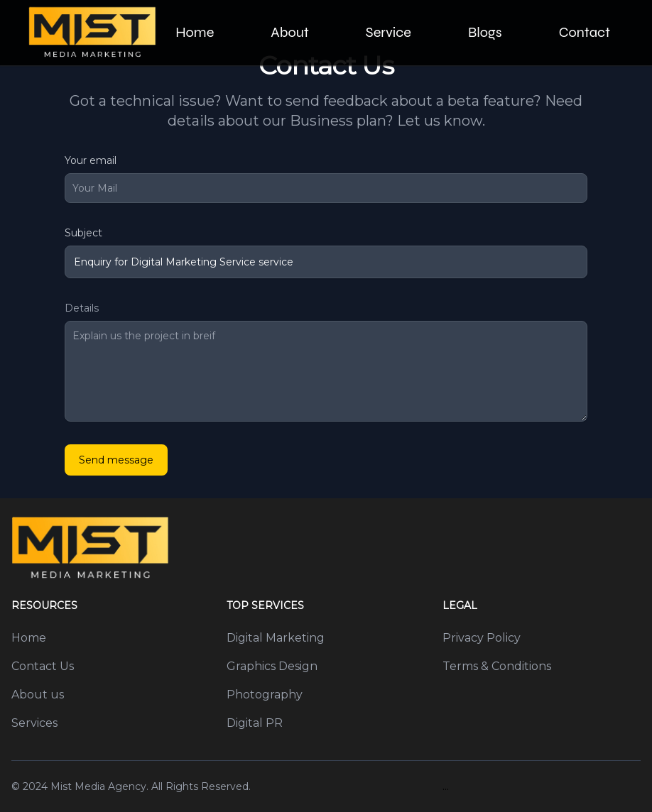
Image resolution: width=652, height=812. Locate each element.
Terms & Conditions (497, 666)
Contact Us (43, 666)
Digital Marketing (276, 638)
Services (34, 723)
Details (82, 308)
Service (389, 32)
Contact (585, 32)
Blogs (485, 32)
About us (38, 695)
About (289, 32)
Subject (83, 233)
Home (195, 32)
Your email (91, 160)
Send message (116, 460)
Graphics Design (272, 666)
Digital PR (255, 723)
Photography (265, 695)
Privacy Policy (482, 638)
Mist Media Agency (98, 786)
